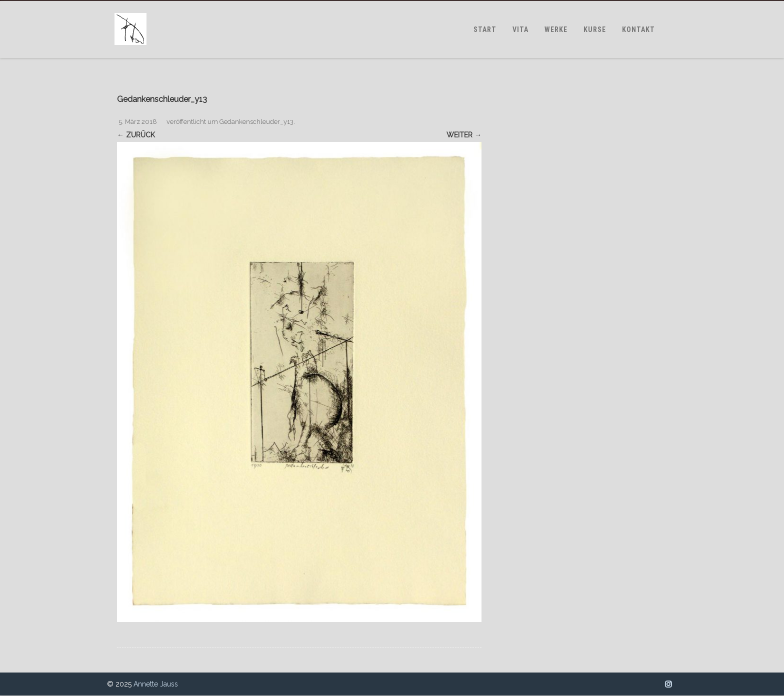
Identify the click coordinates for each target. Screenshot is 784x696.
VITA (520, 29)
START (485, 29)
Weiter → (464, 135)
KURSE (595, 29)
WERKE (556, 29)
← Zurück (136, 135)
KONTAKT (638, 29)
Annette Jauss (156, 684)
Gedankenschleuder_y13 (256, 122)
